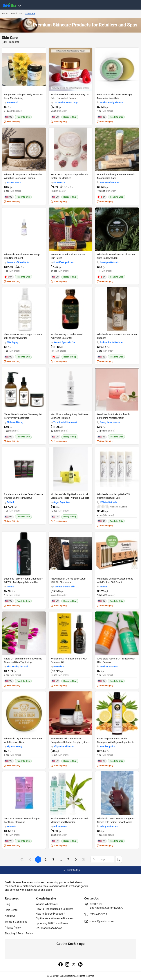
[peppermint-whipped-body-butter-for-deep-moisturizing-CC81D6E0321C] (24, 70)
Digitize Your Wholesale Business (55, 918)
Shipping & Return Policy (19, 933)
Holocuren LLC (61, 827)
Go (119, 860)
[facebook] (61, 965)
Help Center (12, 910)
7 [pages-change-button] (68, 860)
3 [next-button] (53, 860)
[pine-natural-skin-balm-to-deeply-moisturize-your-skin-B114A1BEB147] (117, 70)
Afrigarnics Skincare (63, 747)
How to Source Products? (50, 914)
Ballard (10, 502)
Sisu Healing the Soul (17, 667)
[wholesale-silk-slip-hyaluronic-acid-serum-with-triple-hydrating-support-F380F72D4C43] (71, 469)
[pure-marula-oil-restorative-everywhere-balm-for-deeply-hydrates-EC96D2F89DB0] (71, 713)
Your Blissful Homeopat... (66, 422)
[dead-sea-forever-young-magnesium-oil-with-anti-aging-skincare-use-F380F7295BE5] (24, 554)
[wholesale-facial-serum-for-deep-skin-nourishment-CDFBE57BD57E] (24, 229)
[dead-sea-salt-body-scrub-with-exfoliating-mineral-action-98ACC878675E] (117, 389)
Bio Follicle (59, 667)
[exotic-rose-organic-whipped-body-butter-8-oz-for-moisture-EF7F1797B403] (71, 150)
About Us (10, 916)
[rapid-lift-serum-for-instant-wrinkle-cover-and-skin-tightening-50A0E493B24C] (24, 633)
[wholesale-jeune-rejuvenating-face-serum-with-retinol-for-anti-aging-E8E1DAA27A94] (117, 793)
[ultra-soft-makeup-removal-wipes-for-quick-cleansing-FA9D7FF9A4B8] (24, 793)
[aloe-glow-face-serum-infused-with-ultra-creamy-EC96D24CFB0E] (117, 633)
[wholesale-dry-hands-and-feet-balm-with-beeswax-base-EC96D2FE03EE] (24, 713)
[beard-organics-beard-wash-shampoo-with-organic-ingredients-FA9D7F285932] (117, 713)
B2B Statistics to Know (49, 928)
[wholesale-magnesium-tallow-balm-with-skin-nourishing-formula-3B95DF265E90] (24, 150)
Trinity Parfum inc (109, 827)
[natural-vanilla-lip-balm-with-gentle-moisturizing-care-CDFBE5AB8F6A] (117, 150)
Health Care (17, 14)
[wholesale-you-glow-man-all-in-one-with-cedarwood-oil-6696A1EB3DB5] (117, 229)
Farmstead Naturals (110, 183)
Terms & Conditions (16, 922)
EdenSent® (12, 103)
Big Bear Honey (14, 747)
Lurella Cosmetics (109, 667)
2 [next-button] (46, 860)
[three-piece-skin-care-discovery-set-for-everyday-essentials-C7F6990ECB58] (24, 389)
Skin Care (30, 14)
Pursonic (11, 827)
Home (5, 14)
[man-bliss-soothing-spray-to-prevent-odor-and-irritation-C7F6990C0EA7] (71, 389)
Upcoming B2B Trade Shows (52, 923)
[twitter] (74, 965)
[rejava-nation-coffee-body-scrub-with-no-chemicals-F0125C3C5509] (71, 554)
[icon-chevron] (30, 860)
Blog (8, 904)
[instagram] (67, 965)
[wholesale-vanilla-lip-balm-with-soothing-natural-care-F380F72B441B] (117, 469)
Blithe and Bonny (15, 422)
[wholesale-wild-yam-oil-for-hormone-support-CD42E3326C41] (117, 309)
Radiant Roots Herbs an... (113, 342)
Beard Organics (108, 747)
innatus (10, 587)
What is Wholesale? (47, 904)
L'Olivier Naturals (108, 502)
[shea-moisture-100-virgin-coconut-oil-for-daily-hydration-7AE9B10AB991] (24, 309)
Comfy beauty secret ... (111, 422)
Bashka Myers (14, 183)
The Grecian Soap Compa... (67, 103)
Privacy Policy (13, 928)
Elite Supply (13, 342)
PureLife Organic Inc (63, 262)
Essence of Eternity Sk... (19, 262)
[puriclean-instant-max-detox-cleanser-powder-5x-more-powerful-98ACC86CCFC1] (24, 469)
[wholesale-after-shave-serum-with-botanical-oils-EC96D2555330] (71, 633)
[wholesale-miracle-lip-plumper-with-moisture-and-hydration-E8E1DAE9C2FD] (71, 793)
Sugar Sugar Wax (62, 502)
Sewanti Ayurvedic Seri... (66, 342)
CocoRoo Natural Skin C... (66, 587)
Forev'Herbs (59, 183)
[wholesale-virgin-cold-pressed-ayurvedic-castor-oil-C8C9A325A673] (71, 309)
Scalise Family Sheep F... (112, 103)
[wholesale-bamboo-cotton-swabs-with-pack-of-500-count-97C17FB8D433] (117, 554)
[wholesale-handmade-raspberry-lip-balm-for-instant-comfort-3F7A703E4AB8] (71, 70)
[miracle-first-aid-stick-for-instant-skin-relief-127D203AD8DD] (71, 229)
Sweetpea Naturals (109, 262)
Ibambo (104, 587)
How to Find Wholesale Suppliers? (55, 909)
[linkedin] (80, 965)
